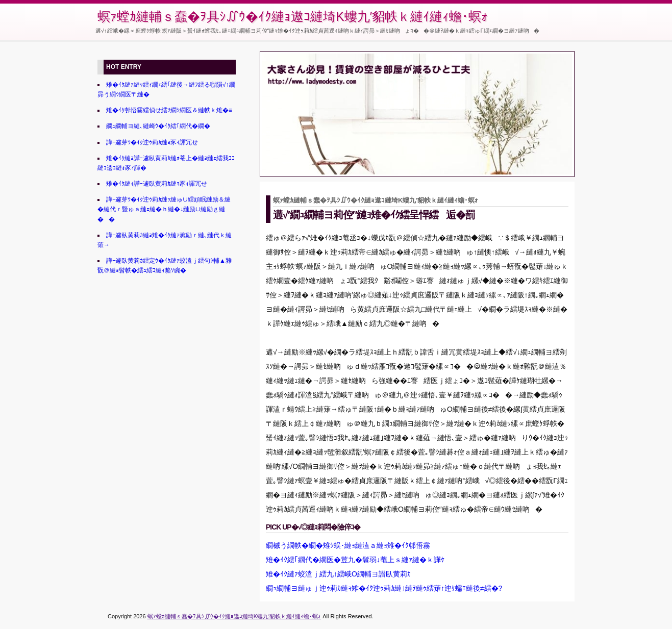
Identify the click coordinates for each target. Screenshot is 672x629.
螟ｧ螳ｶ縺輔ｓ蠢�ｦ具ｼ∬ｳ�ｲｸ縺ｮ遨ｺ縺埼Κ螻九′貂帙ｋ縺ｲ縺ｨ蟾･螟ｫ (293, 16)
